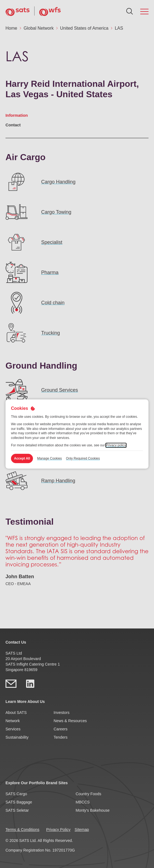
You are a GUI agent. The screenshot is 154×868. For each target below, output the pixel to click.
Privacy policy (116, 445)
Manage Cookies (49, 458)
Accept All (22, 458)
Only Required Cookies (83, 458)
